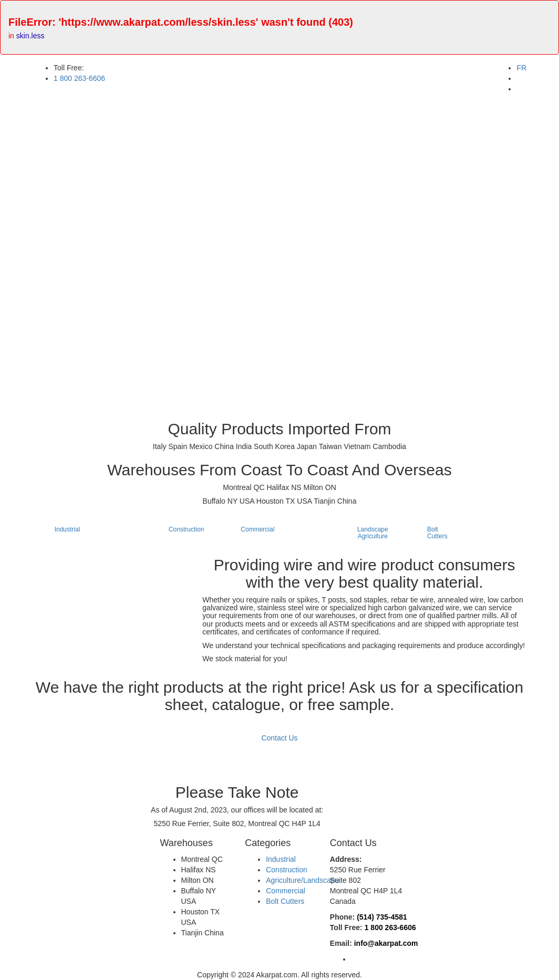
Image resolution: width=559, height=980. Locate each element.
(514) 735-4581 (382, 917)
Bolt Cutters (285, 901)
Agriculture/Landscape (302, 880)
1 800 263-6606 (390, 927)
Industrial (281, 859)
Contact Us (279, 738)
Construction (287, 870)
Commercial (286, 891)
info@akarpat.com (386, 943)
